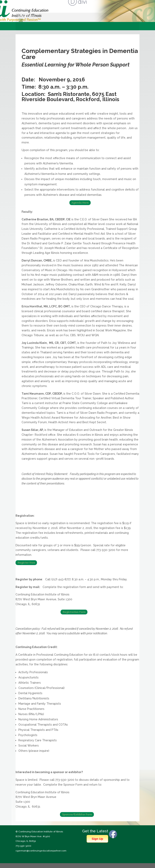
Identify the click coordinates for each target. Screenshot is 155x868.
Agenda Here (80, 203)
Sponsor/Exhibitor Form (77, 814)
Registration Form (74, 612)
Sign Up (97, 839)
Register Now (26, 563)
